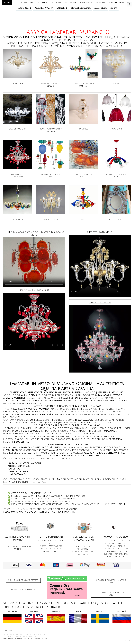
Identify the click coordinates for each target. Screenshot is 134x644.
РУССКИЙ (122, 612)
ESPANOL (56, 612)
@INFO (114, 8)
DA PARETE (56, 3)
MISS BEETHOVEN (51, 220)
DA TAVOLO (70, 3)
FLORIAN (83, 220)
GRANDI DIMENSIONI (120, 3)
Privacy (36, 636)
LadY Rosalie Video (100, 303)
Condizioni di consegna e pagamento (17, 636)
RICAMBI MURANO (44, 8)
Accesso (128, 641)
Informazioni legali (10, 634)
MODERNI (101, 3)
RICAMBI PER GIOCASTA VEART (51, 176)
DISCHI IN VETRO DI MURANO (83, 176)
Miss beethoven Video (100, 232)
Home (7, 3)
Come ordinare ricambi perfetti (23, 580)
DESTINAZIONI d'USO (24, 3)
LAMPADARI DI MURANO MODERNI (83, 85)
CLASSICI (43, 3)
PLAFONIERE (86, 3)
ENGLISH (34, 612)
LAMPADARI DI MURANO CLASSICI (51, 85)
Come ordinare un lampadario (23, 590)
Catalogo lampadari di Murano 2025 (111, 581)
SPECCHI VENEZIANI (81, 8)
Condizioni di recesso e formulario (33, 634)
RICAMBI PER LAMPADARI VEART (116, 176)
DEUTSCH (12, 612)
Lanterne (62, 8)
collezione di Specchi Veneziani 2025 (111, 594)
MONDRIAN (18, 220)
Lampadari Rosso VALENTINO (18, 176)
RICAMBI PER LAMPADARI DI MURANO (51, 130)
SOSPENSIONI (24, 8)
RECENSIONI (100, 8)
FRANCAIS (78, 612)
